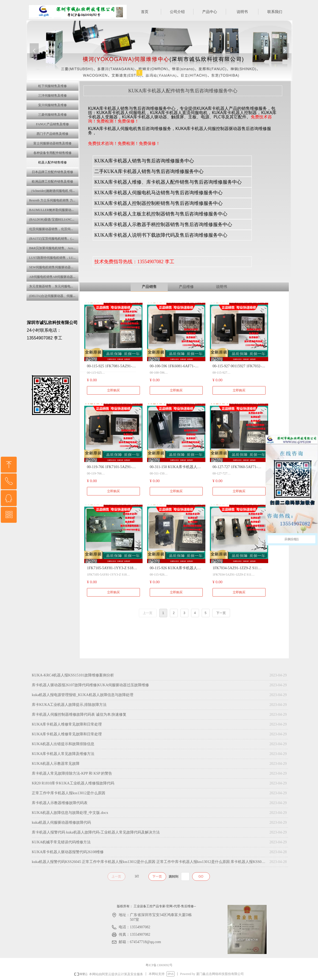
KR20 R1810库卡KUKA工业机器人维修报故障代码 (73, 783)
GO (201, 877)
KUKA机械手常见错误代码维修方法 (61, 842)
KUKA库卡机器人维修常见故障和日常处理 (67, 724)
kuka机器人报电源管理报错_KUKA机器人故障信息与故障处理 (83, 695)
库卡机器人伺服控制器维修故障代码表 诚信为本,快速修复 (79, 715)
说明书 (222, 287)
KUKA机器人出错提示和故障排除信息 (63, 744)
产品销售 (149, 287)
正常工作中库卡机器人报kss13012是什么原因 (69, 793)
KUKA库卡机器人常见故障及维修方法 (63, 754)
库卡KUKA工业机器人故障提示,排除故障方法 (69, 705)
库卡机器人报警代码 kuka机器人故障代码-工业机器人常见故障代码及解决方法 (96, 832)
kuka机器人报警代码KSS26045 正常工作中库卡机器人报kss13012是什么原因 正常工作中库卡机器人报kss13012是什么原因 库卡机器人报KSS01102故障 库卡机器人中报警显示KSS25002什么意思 (149, 862)
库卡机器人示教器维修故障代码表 (60, 803)
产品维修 (186, 287)
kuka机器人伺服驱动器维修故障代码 (61, 823)
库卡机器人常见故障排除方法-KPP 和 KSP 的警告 (72, 773)
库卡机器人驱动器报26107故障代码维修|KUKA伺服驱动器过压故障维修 (90, 685)
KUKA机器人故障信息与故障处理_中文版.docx (70, 813)
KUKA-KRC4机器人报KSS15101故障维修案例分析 (73, 675)
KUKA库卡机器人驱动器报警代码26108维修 (68, 852)
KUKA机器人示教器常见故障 (56, 764)
